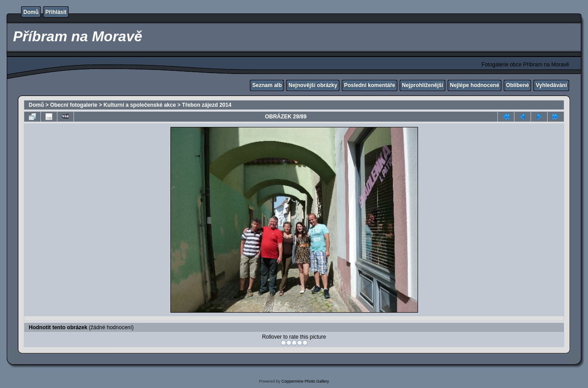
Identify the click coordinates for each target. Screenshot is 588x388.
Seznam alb (267, 85)
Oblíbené (517, 85)
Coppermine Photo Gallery (305, 381)
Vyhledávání (551, 85)
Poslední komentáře (370, 85)
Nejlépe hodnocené (475, 85)
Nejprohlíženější (422, 85)
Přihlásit (56, 12)
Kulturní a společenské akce (140, 105)
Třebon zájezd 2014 (207, 105)
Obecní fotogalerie (74, 105)
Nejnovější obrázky (313, 85)
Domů (31, 12)
